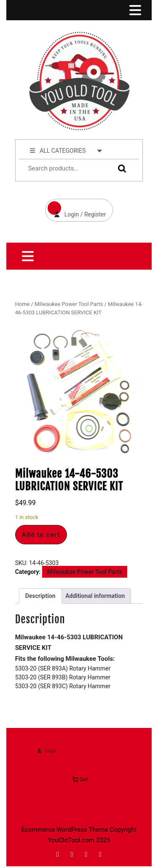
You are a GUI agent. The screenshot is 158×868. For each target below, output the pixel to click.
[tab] (134, 10)
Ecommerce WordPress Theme (65, 830)
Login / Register (76, 208)
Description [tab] (40, 596)
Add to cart (41, 535)
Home (23, 304)
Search (120, 169)
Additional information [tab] (95, 596)
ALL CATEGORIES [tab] (66, 150)
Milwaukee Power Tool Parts (69, 304)
